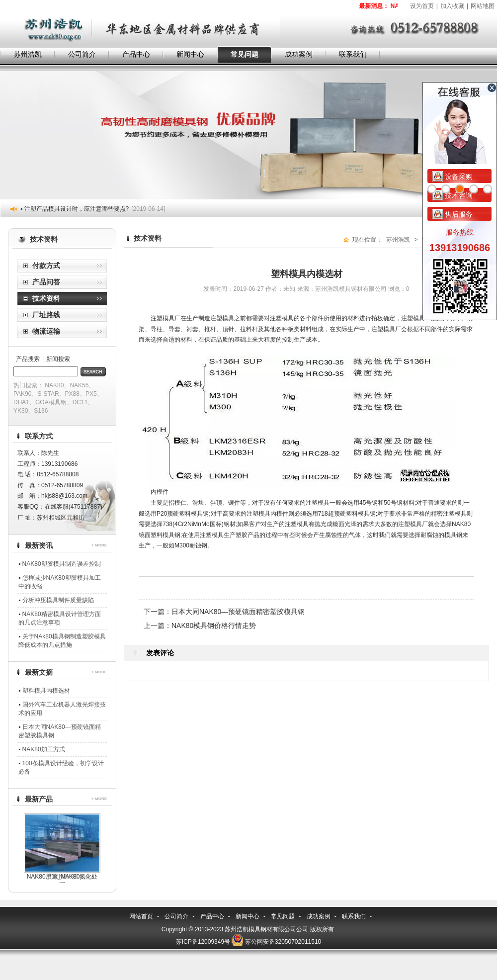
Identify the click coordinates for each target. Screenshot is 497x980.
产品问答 (46, 282)
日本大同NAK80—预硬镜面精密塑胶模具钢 (238, 612)
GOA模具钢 (51, 402)
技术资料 (46, 298)
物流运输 (46, 331)
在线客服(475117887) (74, 507)
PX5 (91, 394)
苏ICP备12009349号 (203, 942)
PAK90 (22, 394)
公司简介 (82, 54)
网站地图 (483, 6)
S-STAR (48, 394)
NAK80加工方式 (44, 749)
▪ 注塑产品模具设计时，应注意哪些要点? (93, 209)
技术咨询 (453, 195)
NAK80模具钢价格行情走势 (214, 625)
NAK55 (79, 385)
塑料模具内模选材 (46, 691)
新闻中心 (190, 54)
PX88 (72, 394)
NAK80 (54, 385)
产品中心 (136, 54)
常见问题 (245, 54)
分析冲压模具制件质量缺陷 (58, 600)
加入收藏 (452, 6)
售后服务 (453, 214)
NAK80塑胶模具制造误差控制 (62, 564)
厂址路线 (46, 315)
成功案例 (299, 54)
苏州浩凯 (28, 54)
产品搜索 (28, 359)
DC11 (80, 402)
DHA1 (21, 402)
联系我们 (353, 54)
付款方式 (46, 266)
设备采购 (453, 177)
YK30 (21, 411)
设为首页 (422, 6)
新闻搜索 (58, 359)
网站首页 (141, 916)
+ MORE (99, 545)
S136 (41, 411)
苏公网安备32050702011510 (283, 942)
